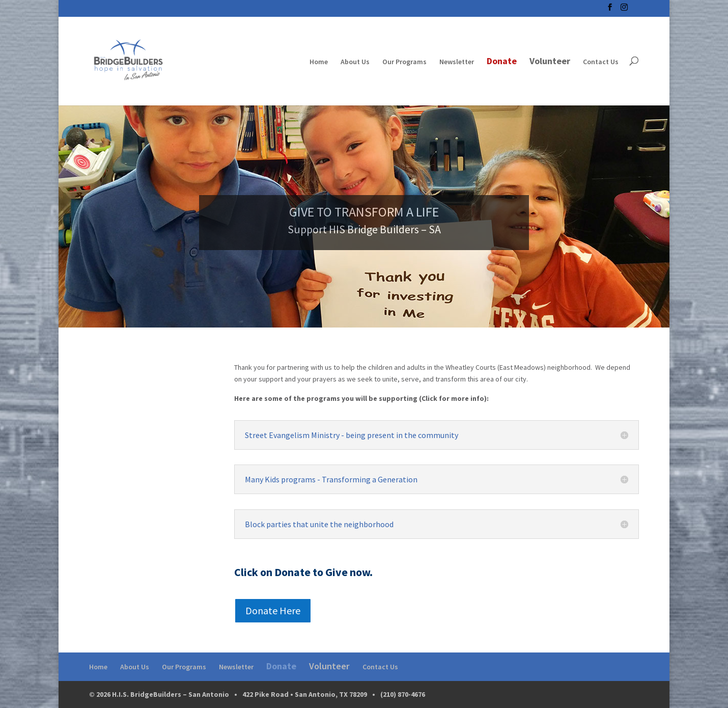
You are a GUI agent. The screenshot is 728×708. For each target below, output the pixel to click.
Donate (502, 62)
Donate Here (273, 610)
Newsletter (457, 62)
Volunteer (550, 62)
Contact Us (601, 62)
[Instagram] (624, 10)
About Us (355, 62)
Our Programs (404, 62)
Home (319, 62)
